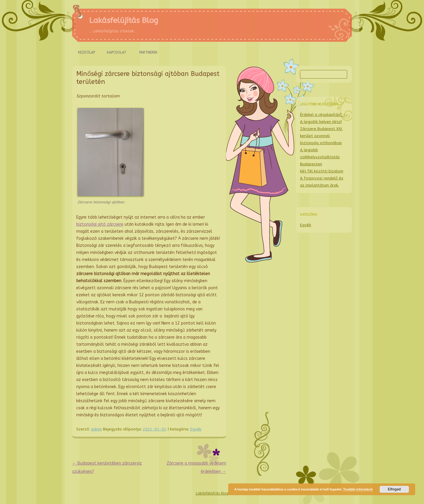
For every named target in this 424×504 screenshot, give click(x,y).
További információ (358, 489)
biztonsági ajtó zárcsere (100, 224)
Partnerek (148, 52)
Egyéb (196, 429)
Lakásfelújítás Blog (124, 20)
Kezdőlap (87, 52)
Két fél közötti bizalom (322, 171)
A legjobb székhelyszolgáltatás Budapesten (320, 157)
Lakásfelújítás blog (212, 493)
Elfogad (394, 489)
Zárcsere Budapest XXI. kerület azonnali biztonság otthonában (321, 136)
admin (96, 429)
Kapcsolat (117, 52)
